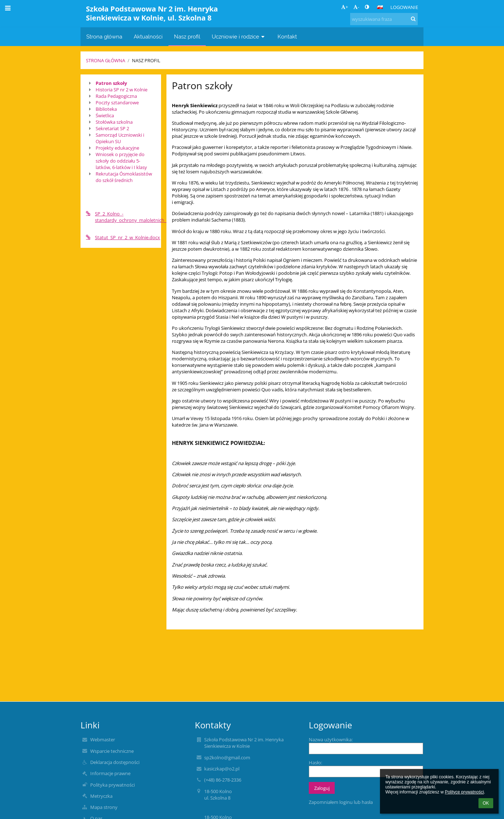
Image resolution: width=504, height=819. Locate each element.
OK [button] (486, 803)
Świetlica (105, 115)
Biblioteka (106, 109)
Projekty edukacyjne (117, 148)
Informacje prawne (110, 773)
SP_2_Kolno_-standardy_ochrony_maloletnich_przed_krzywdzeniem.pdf (121, 217)
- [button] (356, 7)
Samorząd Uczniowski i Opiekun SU (120, 138)
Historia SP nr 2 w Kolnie (122, 90)
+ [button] (345, 7)
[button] (380, 7)
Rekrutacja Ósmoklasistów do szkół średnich (124, 177)
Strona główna (106, 60)
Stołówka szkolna (114, 122)
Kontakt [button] (287, 37)
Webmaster (103, 740)
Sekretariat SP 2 (112, 128)
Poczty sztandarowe (117, 103)
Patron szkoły (111, 83)
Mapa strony (104, 807)
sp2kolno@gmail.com (227, 757)
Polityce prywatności (464, 792)
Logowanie (404, 7)
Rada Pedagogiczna (116, 96)
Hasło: (315, 763)
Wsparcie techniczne (112, 751)
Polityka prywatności (113, 785)
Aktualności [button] (148, 37)
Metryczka (101, 796)
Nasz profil (146, 60)
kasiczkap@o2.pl (222, 769)
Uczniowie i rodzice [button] (239, 37)
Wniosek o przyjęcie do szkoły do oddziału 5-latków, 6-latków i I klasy (121, 161)
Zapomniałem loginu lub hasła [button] (341, 802)
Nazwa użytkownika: (331, 740)
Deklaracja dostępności (115, 762)
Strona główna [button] (104, 37)
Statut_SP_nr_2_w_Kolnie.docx (121, 237)
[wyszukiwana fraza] (384, 19)
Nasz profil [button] (187, 37)
